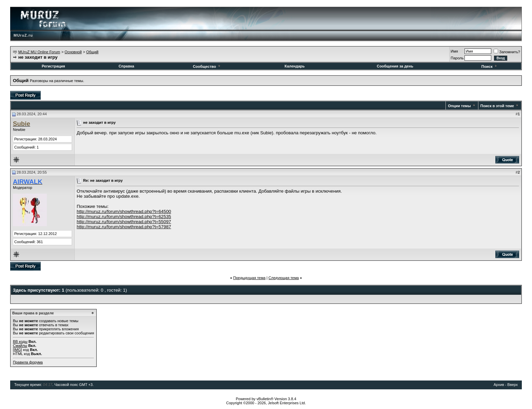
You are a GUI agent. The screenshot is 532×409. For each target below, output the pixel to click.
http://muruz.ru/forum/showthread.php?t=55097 (124, 222)
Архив (499, 385)
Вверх (512, 385)
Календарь (295, 66)
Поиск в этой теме (497, 106)
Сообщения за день (395, 66)
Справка (127, 66)
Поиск (490, 66)
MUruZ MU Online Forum (39, 52)
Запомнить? (507, 52)
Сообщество (207, 66)
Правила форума (28, 362)
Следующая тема (283, 278)
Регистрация (53, 66)
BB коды (20, 342)
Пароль (457, 58)
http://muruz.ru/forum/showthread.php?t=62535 (124, 217)
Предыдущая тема (249, 278)
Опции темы (459, 106)
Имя (454, 51)
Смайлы (20, 346)
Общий (92, 52)
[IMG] (17, 350)
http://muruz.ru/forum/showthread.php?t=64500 (124, 211)
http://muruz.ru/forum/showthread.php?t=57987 (124, 227)
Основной (73, 52)
